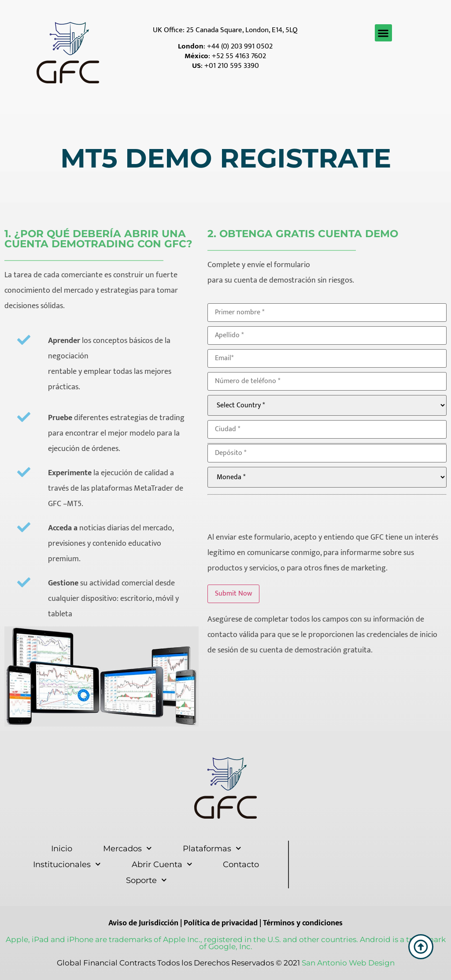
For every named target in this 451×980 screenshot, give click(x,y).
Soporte (146, 880)
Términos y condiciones (303, 923)
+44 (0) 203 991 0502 (240, 46)
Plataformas (212, 848)
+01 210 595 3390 (232, 66)
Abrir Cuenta (162, 864)
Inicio (62, 849)
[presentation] (274, 512)
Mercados (128, 848)
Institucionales (67, 864)
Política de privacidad (221, 923)
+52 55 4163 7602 (239, 56)
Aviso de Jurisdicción (143, 923)
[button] (383, 33)
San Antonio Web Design (348, 963)
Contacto (241, 864)
